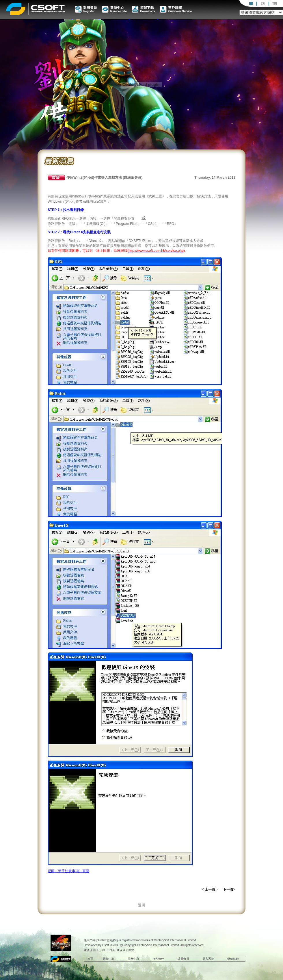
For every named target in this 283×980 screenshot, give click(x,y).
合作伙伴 (158, 959)
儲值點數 (233, 959)
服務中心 (133, 959)
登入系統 (208, 959)
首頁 (90, 959)
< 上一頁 (208, 890)
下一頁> (229, 890)
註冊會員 (183, 959)
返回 (141, 905)
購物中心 (109, 959)
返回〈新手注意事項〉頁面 (68, 871)
